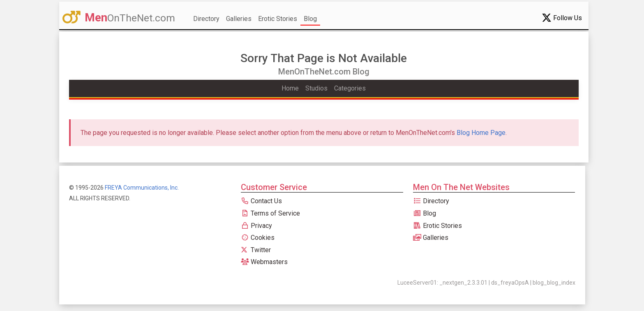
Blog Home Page (481, 133)
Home (290, 88)
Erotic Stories (278, 19)
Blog (310, 19)
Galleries (239, 19)
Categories (350, 88)
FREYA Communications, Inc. (142, 188)
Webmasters (264, 262)
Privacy (256, 226)
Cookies (258, 238)
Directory (206, 19)
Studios (316, 88)
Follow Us (562, 18)
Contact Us (261, 201)
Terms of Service (270, 213)
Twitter (256, 250)
